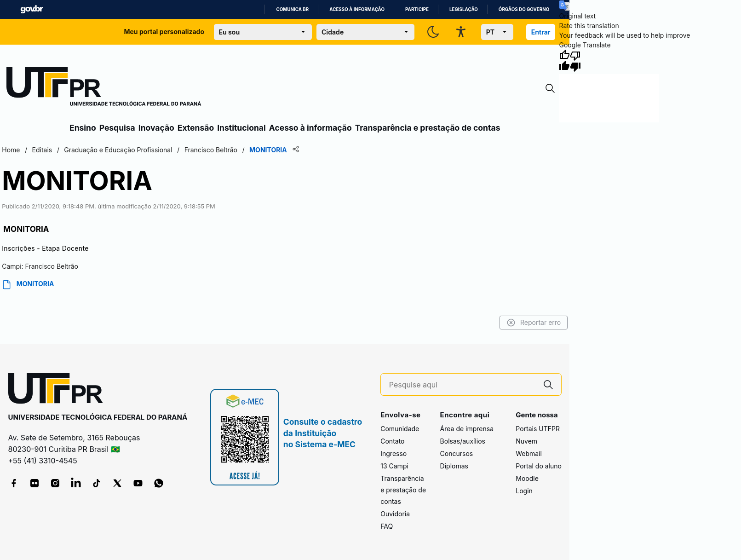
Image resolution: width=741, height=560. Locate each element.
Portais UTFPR (538, 429)
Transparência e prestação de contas (428, 128)
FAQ (387, 526)
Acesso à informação (357, 9)
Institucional (241, 128)
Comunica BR (292, 9)
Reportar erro (534, 323)
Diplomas (454, 466)
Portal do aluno (539, 466)
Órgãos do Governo (524, 9)
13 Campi (394, 466)
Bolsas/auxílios (463, 441)
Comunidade (400, 429)
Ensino (83, 128)
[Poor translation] (575, 61)
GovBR (32, 9)
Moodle (527, 478)
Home (11, 150)
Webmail (529, 453)
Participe (417, 9)
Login (524, 491)
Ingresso (393, 453)
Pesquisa (117, 128)
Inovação (156, 128)
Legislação (464, 9)
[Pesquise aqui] (462, 385)
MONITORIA (28, 285)
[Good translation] (564, 61)
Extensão (196, 128)
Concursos (457, 453)
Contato (392, 441)
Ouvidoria (395, 514)
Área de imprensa (467, 429)
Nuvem (526, 441)
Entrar (541, 32)
